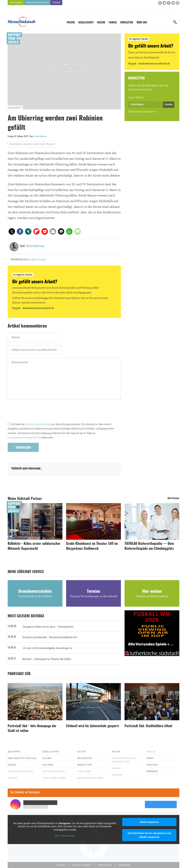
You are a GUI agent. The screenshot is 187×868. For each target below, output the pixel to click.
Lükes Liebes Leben (54, 778)
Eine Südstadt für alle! (22, 758)
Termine (56, 3)
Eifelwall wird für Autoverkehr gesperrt (92, 726)
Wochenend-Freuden (141, 112)
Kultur (101, 23)
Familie (113, 23)
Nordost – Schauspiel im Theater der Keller (47, 659)
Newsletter (127, 23)
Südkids (13, 778)
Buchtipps (14, 752)
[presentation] (35, 412)
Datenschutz (105, 865)
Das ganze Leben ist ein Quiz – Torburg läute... (49, 627)
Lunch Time (135, 97)
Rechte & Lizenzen (82, 865)
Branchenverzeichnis (37, 3)
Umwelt (116, 768)
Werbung (152, 771)
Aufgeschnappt (15, 108)
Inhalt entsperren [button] (149, 822)
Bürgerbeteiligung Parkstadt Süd (124, 760)
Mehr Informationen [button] (65, 836)
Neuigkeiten (84, 758)
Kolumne (48, 765)
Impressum (124, 865)
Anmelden (169, 104)
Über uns (142, 23)
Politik (71, 23)
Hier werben (16, 3)
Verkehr (117, 775)
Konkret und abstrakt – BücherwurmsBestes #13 (50, 637)
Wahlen (151, 752)
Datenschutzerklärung (38, 424)
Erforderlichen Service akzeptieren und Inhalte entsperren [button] (149, 835)
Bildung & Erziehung (20, 771)
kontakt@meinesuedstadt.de (24, 438)
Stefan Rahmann (40, 136)
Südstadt (152, 765)
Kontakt (61, 865)
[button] (12, 231)
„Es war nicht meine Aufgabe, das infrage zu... (48, 648)
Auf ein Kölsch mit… (55, 771)
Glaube (47, 758)
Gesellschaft (86, 23)
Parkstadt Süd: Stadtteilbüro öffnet (148, 726)
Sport (150, 758)
